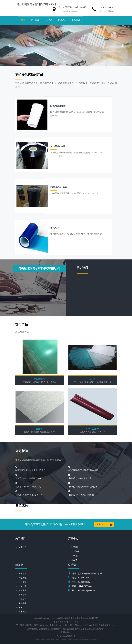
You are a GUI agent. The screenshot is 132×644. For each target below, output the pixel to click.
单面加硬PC (40, 379)
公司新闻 (23, 574)
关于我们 (35, 20)
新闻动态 (62, 20)
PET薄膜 (75, 551)
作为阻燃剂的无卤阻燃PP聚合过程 (83, 470)
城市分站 (23, 612)
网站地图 (23, 603)
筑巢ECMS (71, 636)
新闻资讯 (23, 590)
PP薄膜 (75, 556)
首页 (23, 20)
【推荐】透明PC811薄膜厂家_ (28, 487)
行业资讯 (23, 578)
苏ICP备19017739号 (70, 622)
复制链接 (64, 618)
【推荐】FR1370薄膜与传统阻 (81, 495)
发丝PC (40, 429)
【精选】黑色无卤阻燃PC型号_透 (83, 487)
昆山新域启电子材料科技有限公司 (39, 268)
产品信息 (23, 582)
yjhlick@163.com (106, 11)
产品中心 (48, 20)
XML (21, 607)
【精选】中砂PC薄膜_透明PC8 (29, 495)
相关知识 (23, 586)
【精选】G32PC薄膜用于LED (28, 478)
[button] (10, 45)
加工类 (74, 560)
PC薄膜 (75, 547)
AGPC (92, 379)
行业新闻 (23, 599)
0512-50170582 (106, 7)
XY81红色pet (92, 429)
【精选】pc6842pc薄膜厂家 (80, 478)
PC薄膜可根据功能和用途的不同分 (30, 470)
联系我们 (76, 20)
